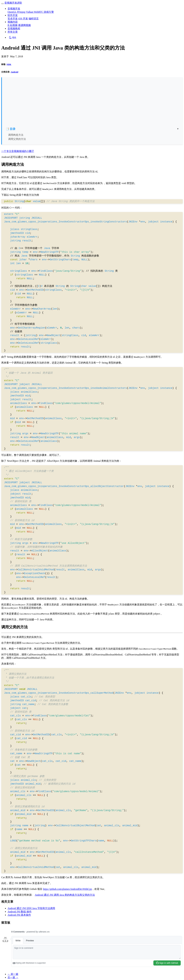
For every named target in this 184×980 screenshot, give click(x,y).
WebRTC (39, 12)
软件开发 (13, 15)
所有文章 (13, 32)
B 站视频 (13, 25)
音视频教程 (14, 28)
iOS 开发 (23, 19)
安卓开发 (13, 19)
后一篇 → (13, 977)
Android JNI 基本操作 (19, 915)
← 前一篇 (13, 974)
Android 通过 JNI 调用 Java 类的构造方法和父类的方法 (65, 895)
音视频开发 (14, 9)
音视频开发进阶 (13, 3)
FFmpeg (21, 12)
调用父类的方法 (17, 139)
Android (15, 72)
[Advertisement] (92, 103)
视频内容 (13, 22)
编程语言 (34, 19)
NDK (9, 64)
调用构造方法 (16, 135)
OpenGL (12, 12)
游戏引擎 (49, 12)
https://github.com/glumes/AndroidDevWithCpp (67, 889)
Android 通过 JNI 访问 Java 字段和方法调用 (31, 908)
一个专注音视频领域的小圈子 (18, 151)
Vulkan (30, 12)
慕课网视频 (24, 25)
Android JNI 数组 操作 (20, 912)
